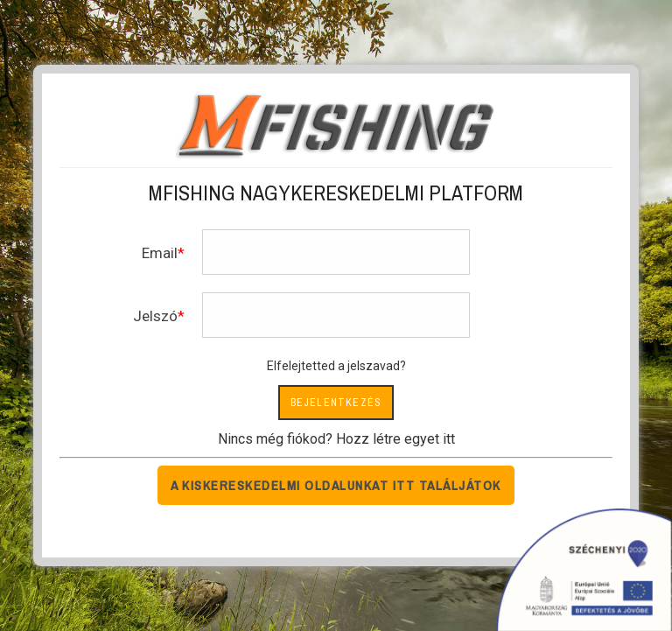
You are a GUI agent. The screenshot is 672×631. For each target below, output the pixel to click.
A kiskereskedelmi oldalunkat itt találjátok (336, 485)
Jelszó (155, 316)
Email (160, 253)
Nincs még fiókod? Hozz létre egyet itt (336, 439)
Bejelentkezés (336, 403)
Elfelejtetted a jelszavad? (336, 366)
